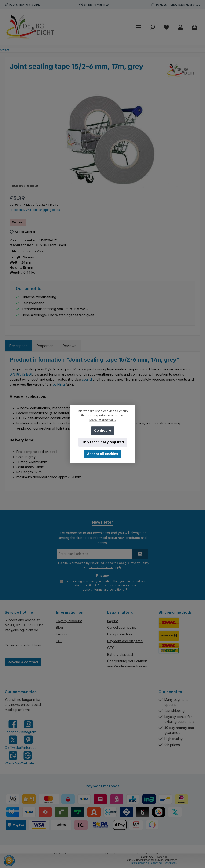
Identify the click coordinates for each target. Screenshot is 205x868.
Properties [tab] (45, 346)
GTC (111, 648)
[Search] (152, 27)
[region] (102, 138)
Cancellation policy (122, 628)
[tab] (18, 346)
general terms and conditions (103, 590)
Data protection (119, 634)
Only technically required (103, 442)
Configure (103, 430)
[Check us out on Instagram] (28, 727)
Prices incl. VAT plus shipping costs (35, 210)
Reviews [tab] (70, 346)
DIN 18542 (17, 374)
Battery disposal (120, 655)
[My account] (180, 27)
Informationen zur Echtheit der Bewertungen (154, 863)
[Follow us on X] (13, 742)
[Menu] (138, 27)
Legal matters (120, 612)
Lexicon (62, 634)
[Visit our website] (28, 758)
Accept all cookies (102, 454)
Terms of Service (101, 567)
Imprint (113, 621)
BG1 (29, 374)
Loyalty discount (69, 621)
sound (87, 379)
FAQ (59, 641)
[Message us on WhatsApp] (13, 758)
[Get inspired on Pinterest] (28, 742)
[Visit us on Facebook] (13, 727)
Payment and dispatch (125, 641)
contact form (31, 645)
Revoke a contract (23, 662)
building (59, 384)
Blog (59, 628)
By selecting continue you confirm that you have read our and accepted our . (105, 585)
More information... (103, 420)
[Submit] (140, 554)
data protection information (92, 585)
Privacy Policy (139, 563)
